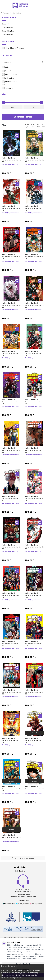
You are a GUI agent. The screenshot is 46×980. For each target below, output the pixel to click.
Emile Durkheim (10, 74)
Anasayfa (5, 13)
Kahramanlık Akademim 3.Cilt (10, 645)
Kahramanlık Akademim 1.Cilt (33, 645)
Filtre (12, 125)
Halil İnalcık (8, 78)
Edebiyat (6, 24)
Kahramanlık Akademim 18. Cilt (34, 548)
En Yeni (39, 126)
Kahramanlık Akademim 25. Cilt (11, 306)
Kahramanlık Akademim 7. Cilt (34, 451)
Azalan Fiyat (33, 126)
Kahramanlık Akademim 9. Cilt (11, 403)
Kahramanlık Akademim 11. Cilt (34, 741)
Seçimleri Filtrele (23, 117)
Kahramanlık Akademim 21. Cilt (11, 741)
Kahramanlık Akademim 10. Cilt (11, 258)
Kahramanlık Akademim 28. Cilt (11, 209)
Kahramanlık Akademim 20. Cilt (11, 693)
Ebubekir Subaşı (10, 82)
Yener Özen (8, 71)
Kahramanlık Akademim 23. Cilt (11, 354)
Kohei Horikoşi (8, 158)
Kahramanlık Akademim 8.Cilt (33, 403)
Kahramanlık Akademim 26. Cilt (34, 258)
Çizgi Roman (8, 27)
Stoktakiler (8, 88)
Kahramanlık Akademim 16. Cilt (11, 548)
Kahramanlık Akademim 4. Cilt (11, 596)
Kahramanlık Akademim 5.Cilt (10, 499)
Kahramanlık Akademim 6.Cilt (33, 596)
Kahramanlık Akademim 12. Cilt (11, 790)
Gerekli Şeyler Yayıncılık (13, 48)
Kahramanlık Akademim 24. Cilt (34, 306)
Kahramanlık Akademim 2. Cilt (34, 693)
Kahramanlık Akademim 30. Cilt (11, 161)
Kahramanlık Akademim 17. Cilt (11, 451)
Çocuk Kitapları (8, 31)
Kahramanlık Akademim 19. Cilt (34, 499)
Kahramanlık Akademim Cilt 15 (34, 790)
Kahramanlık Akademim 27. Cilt (34, 209)
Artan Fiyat (27, 126)
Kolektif (7, 67)
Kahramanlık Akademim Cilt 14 (11, 838)
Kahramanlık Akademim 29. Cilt (34, 161)
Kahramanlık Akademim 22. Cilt (34, 354)
